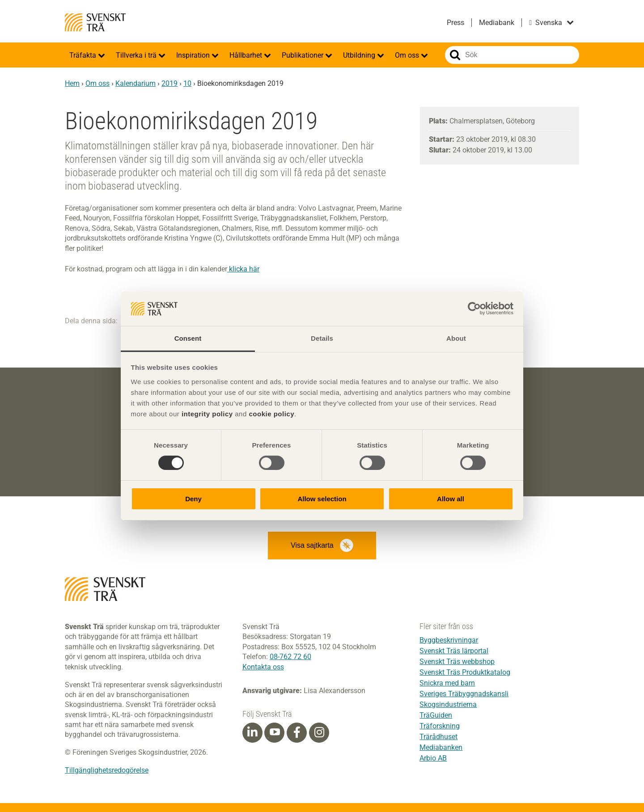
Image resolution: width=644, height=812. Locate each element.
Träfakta (84, 55)
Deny (193, 499)
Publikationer (303, 55)
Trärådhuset (439, 737)
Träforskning (440, 726)
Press (455, 23)
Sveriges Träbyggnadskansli (464, 694)
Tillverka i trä (137, 55)
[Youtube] (274, 733)
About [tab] (456, 338)
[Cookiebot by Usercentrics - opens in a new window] (474, 309)
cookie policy (271, 414)
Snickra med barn (447, 683)
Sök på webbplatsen (455, 55)
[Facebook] (297, 732)
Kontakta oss (263, 667)
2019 (169, 83)
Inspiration (194, 55)
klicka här (243, 269)
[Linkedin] (252, 732)
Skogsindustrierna (448, 704)
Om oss (408, 55)
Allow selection (322, 499)
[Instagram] (319, 732)
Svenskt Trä (95, 22)
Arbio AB (433, 758)
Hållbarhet (247, 55)
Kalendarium (136, 83)
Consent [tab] (188, 338)
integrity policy (207, 414)
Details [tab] (322, 338)
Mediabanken (441, 747)
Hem (72, 83)
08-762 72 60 (290, 657)
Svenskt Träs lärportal (454, 651)
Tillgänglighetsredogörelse (107, 770)
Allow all (451, 499)
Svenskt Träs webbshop (457, 662)
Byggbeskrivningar (449, 640)
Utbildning (360, 55)
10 (187, 83)
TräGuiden (436, 715)
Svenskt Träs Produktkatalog (465, 672)
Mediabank (497, 23)
